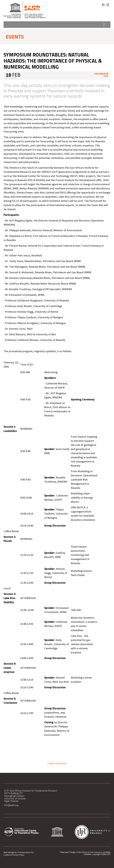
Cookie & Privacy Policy (14, 855)
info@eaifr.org (11, 805)
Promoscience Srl (26, 852)
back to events (57, 763)
